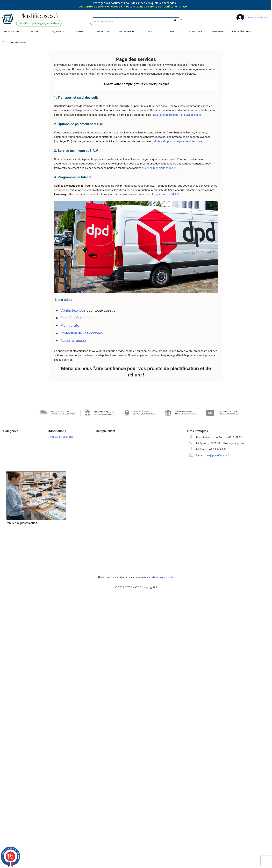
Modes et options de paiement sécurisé (178, 141)
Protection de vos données (82, 333)
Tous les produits (127, 31)
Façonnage (58, 31)
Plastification (12, 31)
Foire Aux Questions (76, 318)
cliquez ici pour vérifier (163, 577)
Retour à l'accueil (74, 341)
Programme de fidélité (165, 194)
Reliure (35, 31)
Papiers (80, 31)
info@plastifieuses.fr (217, 455)
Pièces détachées (242, 31)
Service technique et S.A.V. (160, 168)
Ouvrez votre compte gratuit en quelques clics (136, 84)
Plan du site (70, 325)
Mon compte (196, 31)
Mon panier (219, 31)
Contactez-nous (73, 310)
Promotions (104, 31)
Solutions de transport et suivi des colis (177, 115)
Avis (150, 31)
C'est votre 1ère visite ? (252, 18)
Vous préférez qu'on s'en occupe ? (134, 7)
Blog (173, 31)
